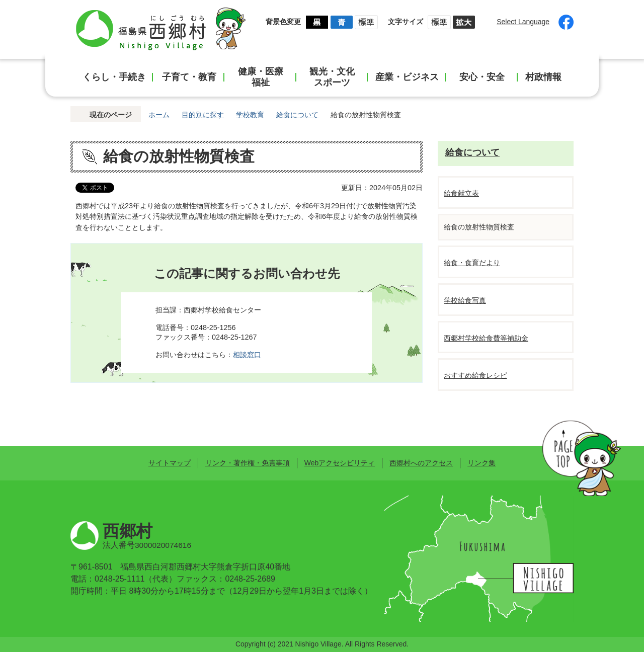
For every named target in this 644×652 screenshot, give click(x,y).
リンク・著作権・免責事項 (248, 463)
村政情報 (543, 77)
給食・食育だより (472, 263)
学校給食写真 (465, 300)
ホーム (159, 115)
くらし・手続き (114, 77)
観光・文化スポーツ (332, 77)
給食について (297, 115)
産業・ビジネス (407, 77)
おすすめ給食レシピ (475, 375)
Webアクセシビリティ (340, 463)
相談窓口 (247, 355)
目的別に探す (203, 115)
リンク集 (481, 463)
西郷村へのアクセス (421, 463)
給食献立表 (461, 193)
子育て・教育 (189, 77)
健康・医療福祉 (261, 77)
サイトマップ (170, 463)
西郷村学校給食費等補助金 (486, 338)
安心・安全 (482, 77)
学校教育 (250, 115)
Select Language (523, 22)
